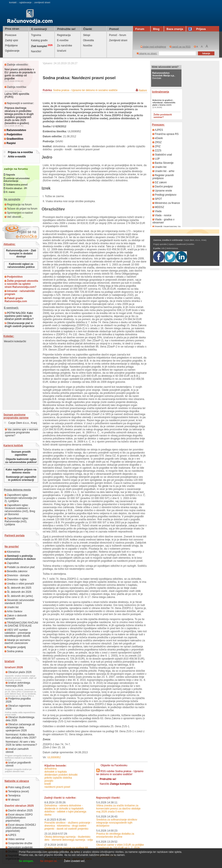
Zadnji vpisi (11, 40)
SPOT (157, 199)
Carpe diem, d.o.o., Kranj (195, 240)
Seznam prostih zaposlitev (21, 453)
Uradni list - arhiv (163, 171)
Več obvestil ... (14, 217)
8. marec (11, 192)
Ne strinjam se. (49, 861)
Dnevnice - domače (17, 575)
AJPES (11, 835)
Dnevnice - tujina (16, 580)
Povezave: (158, 125)
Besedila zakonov (16, 571)
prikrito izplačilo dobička (58, 778)
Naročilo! (36, 51)
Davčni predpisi (162, 187)
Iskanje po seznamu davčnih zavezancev (17, 642)
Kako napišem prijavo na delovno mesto (21, 471)
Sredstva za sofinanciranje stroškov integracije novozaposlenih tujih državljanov (117, 823)
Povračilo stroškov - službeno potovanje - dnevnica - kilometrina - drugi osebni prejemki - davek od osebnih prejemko (68, 826)
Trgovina (36, 35)
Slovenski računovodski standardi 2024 (19, 602)
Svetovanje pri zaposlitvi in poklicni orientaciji (21, 478)
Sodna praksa (14, 651)
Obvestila (88, 40)
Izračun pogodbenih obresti (18, 764)
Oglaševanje (12, 51)
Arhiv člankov (13, 611)
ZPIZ (156, 146)
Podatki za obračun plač (20, 567)
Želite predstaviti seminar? (163, 116)
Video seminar (15, 839)
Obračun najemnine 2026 (18, 707)
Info (163, 248)
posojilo (49, 781)
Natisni (143, 90)
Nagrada (11, 175)
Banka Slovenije (163, 163)
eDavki (158, 138)
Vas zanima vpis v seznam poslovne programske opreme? (22, 432)
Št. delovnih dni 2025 (18, 588)
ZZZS (157, 151)
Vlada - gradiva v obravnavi (163, 221)
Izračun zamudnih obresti (17, 750)
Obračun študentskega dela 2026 (20, 719)
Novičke (88, 46)
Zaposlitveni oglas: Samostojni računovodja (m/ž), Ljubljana (21, 498)
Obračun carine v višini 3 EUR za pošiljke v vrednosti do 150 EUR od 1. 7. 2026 (120, 846)
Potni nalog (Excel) (18, 787)
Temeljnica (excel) (17, 791)
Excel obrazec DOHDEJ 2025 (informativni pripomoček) (21, 828)
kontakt (13, 2)
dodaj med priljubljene (153, 47)
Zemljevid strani (118, 40)
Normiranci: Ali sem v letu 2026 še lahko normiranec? (21, 743)
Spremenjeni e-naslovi (19, 213)
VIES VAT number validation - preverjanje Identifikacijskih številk (18, 633)
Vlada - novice (162, 215)
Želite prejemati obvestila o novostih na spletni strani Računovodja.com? (21, 284)
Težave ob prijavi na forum (21, 209)
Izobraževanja (161, 92)
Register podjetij (15, 647)
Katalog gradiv (39, 40)
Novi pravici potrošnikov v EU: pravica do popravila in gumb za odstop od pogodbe (20, 74)
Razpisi (10, 143)
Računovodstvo (15, 130)
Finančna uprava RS (166, 134)
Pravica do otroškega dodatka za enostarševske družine (115, 835)
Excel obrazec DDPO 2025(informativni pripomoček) (19, 818)
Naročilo (115, 784)
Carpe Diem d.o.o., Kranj (20, 423)
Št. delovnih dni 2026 (18, 592)
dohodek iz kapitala (56, 772)
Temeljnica (13, 796)
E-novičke (63, 40)
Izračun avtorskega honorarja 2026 (18, 684)
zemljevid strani (42, 2)
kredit (48, 784)
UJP (156, 159)
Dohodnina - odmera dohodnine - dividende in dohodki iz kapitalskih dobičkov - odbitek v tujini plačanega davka (65, 810)
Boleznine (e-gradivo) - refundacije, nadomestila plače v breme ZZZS (164, 102)
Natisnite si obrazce (17, 781)
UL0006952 (54, 757)
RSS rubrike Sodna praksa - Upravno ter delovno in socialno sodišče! (120, 773)
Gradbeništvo (14, 139)
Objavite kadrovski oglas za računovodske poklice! (21, 461)
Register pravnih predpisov (163, 177)
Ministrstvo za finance (166, 203)
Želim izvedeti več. (75, 861)
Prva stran (12, 29)
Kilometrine (12, 552)
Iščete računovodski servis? (165, 67)
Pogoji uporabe (160, 244)
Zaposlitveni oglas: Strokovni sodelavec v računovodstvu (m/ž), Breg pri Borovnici (20, 510)
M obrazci (12, 800)
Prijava (198, 29)
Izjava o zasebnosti (177, 244)
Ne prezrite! (12, 547)
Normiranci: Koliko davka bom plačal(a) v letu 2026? (21, 736)
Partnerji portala (15, 536)
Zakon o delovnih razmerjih (16, 617)
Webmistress (172, 248)
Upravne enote (162, 191)
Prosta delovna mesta (17, 490)
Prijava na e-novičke (20, 152)
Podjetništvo (13, 134)
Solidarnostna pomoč (17, 185)
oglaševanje (25, 2)
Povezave (11, 35)
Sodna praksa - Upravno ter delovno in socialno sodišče (85, 90)
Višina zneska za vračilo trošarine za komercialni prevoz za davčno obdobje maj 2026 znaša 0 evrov (118, 809)
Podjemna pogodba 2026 (18, 700)
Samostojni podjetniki (19, 847)
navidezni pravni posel (57, 787)
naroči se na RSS (180, 47)
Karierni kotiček (13, 445)
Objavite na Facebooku (114, 765)
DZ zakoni (159, 182)
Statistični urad (162, 155)
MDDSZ (158, 207)
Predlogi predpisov (164, 195)
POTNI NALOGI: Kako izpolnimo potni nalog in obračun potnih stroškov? (19, 316)
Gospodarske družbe (19, 843)
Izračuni (62, 51)
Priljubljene (11, 46)
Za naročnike (64, 46)
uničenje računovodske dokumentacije (17, 180)
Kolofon (191, 244)
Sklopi (87, 35)
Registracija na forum (18, 205)
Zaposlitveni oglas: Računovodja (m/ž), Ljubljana (17, 521)
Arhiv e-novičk (17, 157)
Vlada (157, 211)
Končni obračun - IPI (17, 188)
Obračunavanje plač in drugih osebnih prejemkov (19, 325)
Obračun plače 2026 (19, 672)
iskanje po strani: (147, 53)
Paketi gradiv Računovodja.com (16, 300)
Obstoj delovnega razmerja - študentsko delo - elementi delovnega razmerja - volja (69, 838)
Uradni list (12, 607)
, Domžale (164, 75)
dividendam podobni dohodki (61, 775)
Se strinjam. (26, 861)
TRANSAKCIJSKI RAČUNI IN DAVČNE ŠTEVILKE (21, 624)
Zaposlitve (12, 563)
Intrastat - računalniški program (20, 293)
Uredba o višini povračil (19, 584)
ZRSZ (157, 142)
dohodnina (51, 769)
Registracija (64, 35)
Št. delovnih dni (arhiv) (19, 596)
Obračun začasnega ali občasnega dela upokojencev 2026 (20, 727)
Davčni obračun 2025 (19, 811)
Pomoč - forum (118, 35)
